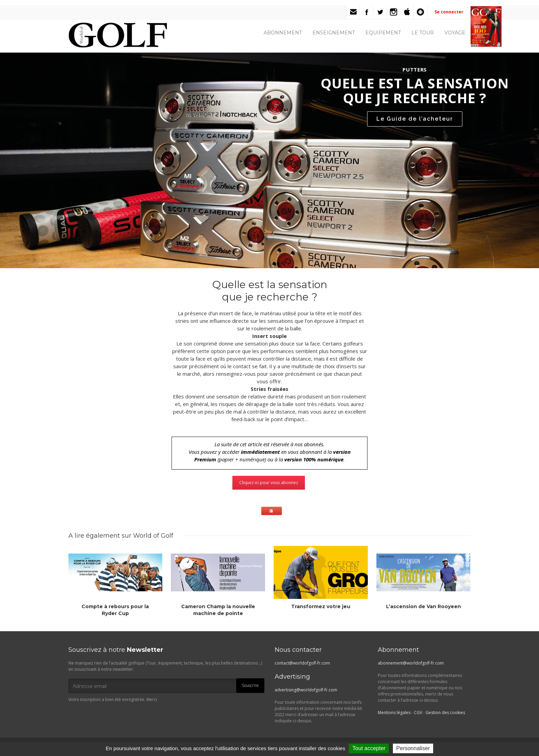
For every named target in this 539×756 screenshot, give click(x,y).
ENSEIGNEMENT (334, 33)
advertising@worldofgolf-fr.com (306, 690)
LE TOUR (423, 33)
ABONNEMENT (283, 33)
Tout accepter (369, 748)
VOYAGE (455, 33)
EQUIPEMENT (383, 33)
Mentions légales (394, 713)
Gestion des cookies (445, 713)
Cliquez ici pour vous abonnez (269, 483)
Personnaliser (413, 748)
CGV (418, 713)
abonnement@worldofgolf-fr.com (411, 663)
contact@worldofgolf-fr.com (302, 663)
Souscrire (250, 685)
